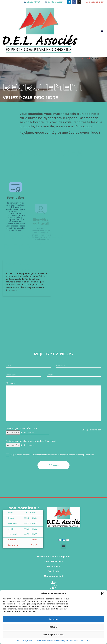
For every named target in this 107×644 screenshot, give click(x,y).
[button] (103, 593)
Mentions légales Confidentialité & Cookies (35, 640)
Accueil (86, 58)
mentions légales (40, 495)
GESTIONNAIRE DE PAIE (21, 304)
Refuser (53, 627)
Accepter (54, 619)
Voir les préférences (53, 635)
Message (11, 423)
